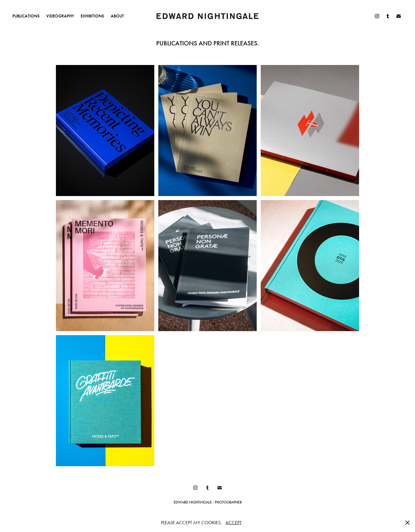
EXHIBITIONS (92, 16)
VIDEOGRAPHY (60, 16)
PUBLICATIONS (26, 16)
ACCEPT (234, 523)
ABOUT (117, 16)
